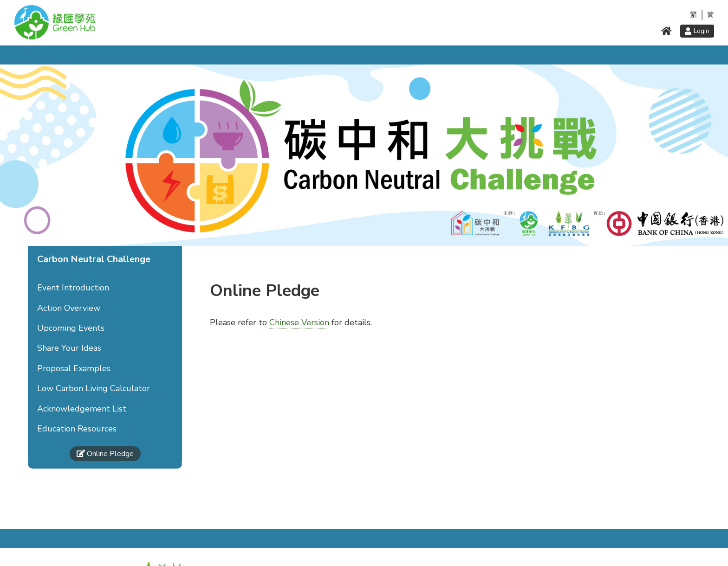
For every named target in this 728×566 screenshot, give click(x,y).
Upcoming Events (71, 328)
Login (697, 31)
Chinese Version (299, 322)
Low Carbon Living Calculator (94, 388)
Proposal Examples (74, 368)
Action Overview (69, 308)
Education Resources (77, 429)
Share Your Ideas (69, 348)
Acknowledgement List (82, 409)
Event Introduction (73, 288)
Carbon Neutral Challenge (94, 259)
